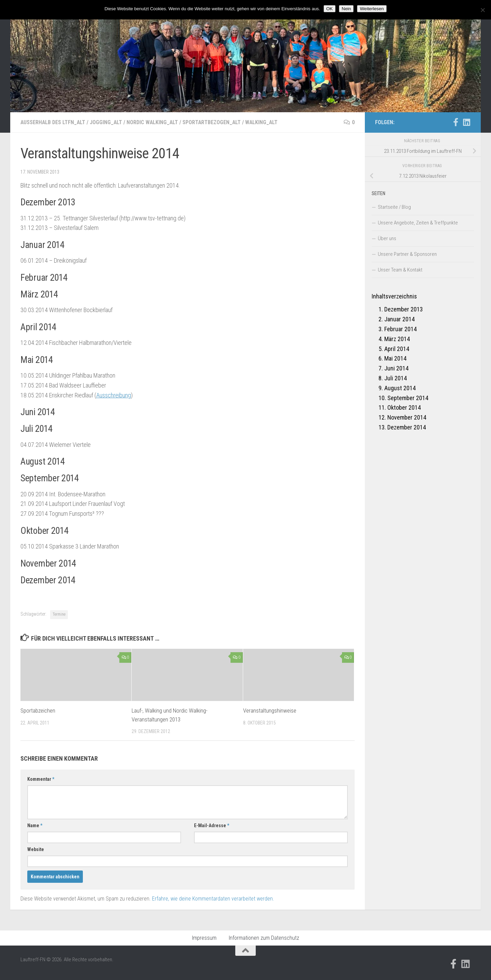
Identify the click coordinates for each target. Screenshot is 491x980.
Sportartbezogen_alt (214, 122)
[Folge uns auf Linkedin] (466, 122)
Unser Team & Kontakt (400, 270)
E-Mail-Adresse (212, 825)
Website (36, 849)
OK (330, 9)
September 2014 (408, 398)
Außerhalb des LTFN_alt (53, 122)
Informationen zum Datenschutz (264, 938)
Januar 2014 (399, 319)
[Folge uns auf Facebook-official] (456, 122)
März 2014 (397, 339)
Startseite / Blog (394, 207)
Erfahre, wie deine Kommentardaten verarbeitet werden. (213, 899)
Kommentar (41, 779)
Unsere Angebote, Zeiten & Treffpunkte (418, 223)
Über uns (387, 238)
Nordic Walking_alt (154, 122)
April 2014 (397, 349)
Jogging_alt (107, 122)
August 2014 (400, 388)
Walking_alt (264, 122)
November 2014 (407, 417)
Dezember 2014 (407, 427)
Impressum (204, 938)
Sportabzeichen (38, 711)
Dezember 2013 (404, 309)
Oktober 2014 (404, 407)
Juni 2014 (396, 368)
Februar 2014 (400, 329)
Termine (59, 614)
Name (35, 825)
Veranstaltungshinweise (270, 711)
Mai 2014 (395, 358)
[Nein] (482, 10)
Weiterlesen (372, 9)
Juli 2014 (396, 378)
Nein (346, 9)
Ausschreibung (114, 395)
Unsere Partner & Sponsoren (407, 254)
